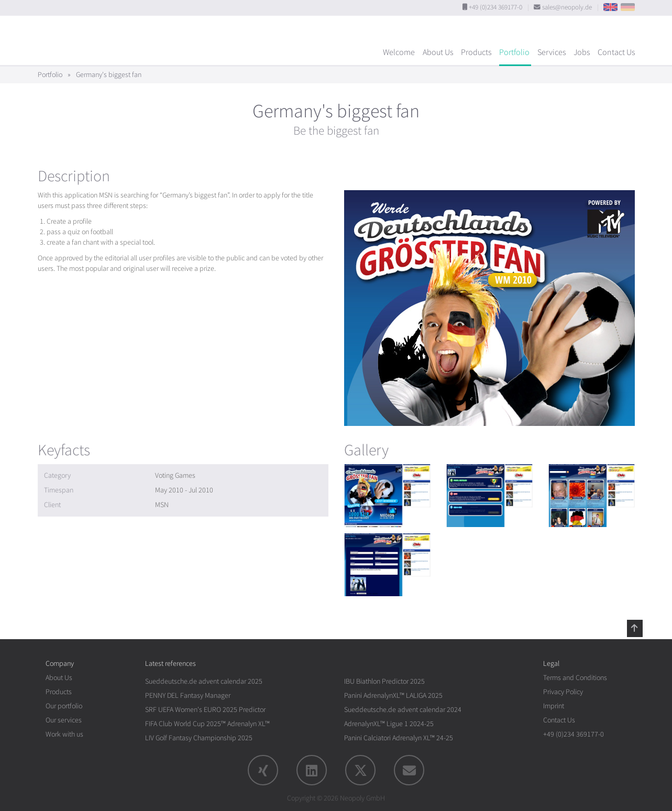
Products (476, 52)
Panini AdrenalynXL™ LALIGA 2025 (393, 695)
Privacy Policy (563, 692)
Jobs (582, 52)
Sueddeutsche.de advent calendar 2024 (403, 710)
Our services (64, 720)
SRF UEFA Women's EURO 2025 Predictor (205, 710)
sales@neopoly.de (567, 7)
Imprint (554, 706)
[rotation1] (387, 496)
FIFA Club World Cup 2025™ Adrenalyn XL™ (207, 724)
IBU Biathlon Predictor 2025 (384, 681)
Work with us (64, 734)
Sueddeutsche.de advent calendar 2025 (204, 681)
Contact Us (616, 52)
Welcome (399, 52)
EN (610, 7)
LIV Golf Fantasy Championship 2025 (199, 738)
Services (552, 52)
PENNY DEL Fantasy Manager (188, 695)
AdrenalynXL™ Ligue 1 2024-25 (389, 724)
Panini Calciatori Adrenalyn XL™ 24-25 (399, 738)
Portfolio (514, 52)
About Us (438, 52)
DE (628, 7)
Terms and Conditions (575, 678)
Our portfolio (64, 706)
